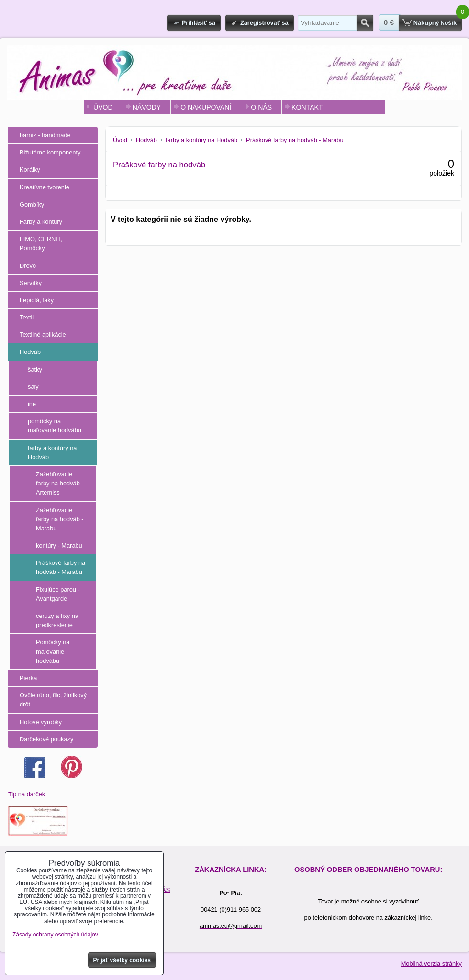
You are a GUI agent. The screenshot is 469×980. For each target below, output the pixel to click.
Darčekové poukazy (46, 739)
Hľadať (365, 23)
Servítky (31, 283)
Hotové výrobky (41, 722)
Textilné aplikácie (43, 335)
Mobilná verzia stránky (431, 963)
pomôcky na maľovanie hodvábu (55, 426)
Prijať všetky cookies (122, 960)
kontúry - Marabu (59, 545)
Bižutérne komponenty (50, 152)
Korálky (30, 170)
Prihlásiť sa (199, 23)
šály (33, 387)
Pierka (28, 678)
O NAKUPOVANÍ (206, 107)
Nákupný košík (435, 23)
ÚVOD (103, 107)
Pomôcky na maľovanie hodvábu (53, 651)
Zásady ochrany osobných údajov (55, 935)
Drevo (28, 266)
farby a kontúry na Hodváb (52, 452)
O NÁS (261, 107)
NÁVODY (147, 107)
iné (32, 404)
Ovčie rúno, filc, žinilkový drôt (53, 700)
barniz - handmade (45, 135)
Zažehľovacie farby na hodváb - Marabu (60, 519)
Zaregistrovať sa (264, 23)
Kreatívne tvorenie (45, 187)
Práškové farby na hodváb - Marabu (61, 567)
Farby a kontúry (41, 222)
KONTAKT (307, 107)
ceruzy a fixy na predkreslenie (57, 620)
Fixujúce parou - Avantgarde (58, 594)
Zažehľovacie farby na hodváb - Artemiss (60, 483)
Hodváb (30, 352)
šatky (35, 369)
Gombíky (32, 204)
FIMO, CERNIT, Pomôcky (41, 243)
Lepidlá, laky (37, 300)
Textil (27, 317)
